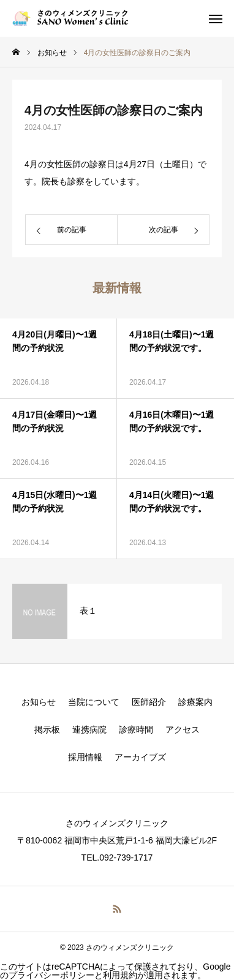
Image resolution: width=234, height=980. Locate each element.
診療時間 (136, 729)
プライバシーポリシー (51, 975)
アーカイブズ (140, 757)
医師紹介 (149, 702)
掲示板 (47, 729)
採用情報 (85, 757)
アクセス (183, 729)
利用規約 (120, 975)
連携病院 (89, 729)
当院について (94, 702)
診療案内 (195, 702)
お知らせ (39, 702)
